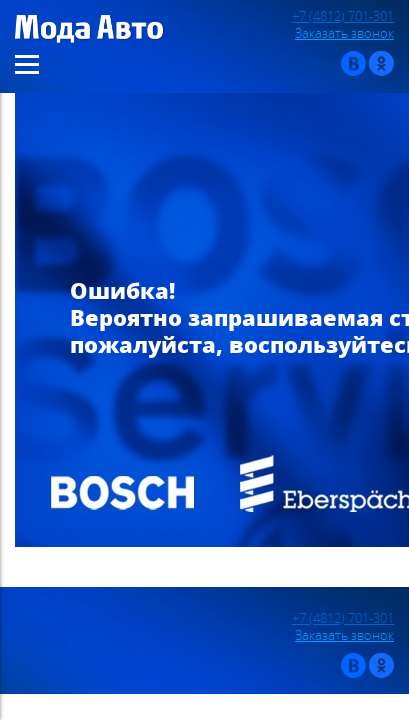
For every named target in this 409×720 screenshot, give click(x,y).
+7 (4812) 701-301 (343, 16)
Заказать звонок (344, 33)
